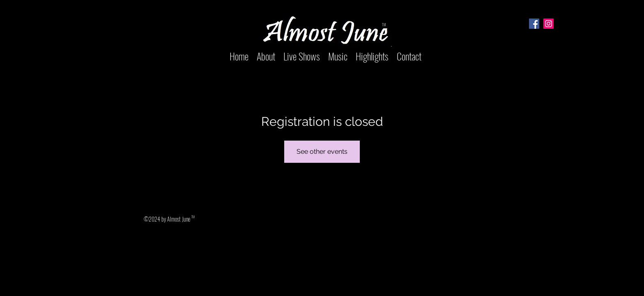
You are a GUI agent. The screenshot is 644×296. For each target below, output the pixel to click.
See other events (322, 151)
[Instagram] (549, 24)
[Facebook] (534, 24)
